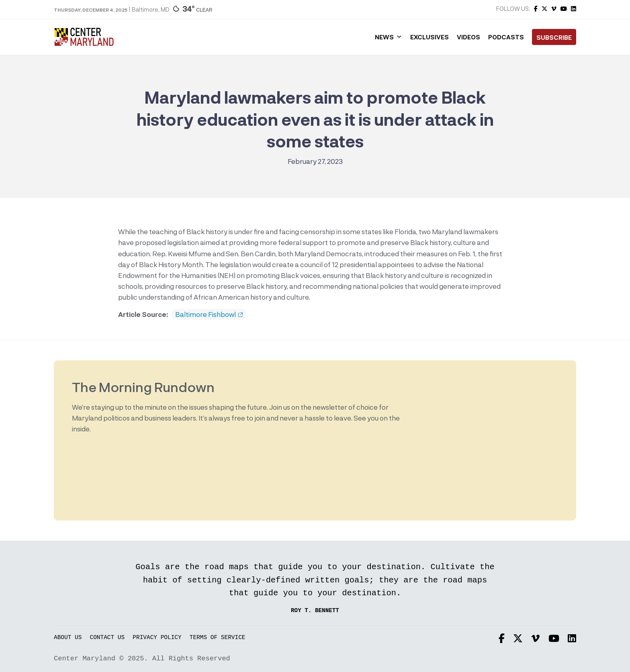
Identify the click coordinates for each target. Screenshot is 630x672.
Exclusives (430, 37)
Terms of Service (218, 638)
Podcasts (506, 37)
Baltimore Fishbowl (209, 315)
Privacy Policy (157, 638)
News (389, 37)
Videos (468, 37)
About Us (68, 638)
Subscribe (554, 37)
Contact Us (107, 638)
